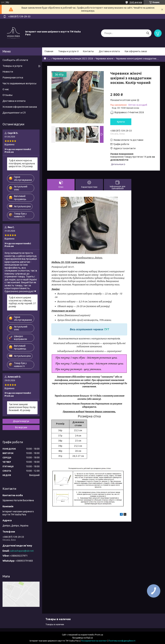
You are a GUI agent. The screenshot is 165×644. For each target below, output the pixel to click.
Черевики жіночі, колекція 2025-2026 (73, 59)
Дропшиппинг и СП (14, 113)
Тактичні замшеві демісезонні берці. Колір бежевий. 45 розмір (22, 407)
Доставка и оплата (109, 51)
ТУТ (106, 329)
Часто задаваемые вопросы (19, 83)
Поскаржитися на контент (94, 641)
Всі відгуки (21, 427)
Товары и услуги (67, 51)
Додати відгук (21, 421)
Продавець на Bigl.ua (82, 638)
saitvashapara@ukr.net (22, 551)
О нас (6, 89)
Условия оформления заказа (20, 107)
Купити (121, 122)
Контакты (88, 51)
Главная (49, 51)
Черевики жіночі (104, 59)
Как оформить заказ (136, 51)
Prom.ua (99, 635)
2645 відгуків (136, 2)
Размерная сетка (13, 77)
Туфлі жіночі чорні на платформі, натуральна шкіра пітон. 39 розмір (22, 163)
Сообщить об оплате (15, 60)
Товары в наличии (55, 624)
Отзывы (7, 95)
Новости (8, 72)
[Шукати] (148, 33)
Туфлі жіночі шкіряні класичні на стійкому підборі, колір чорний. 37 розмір (22, 302)
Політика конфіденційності (122, 641)
